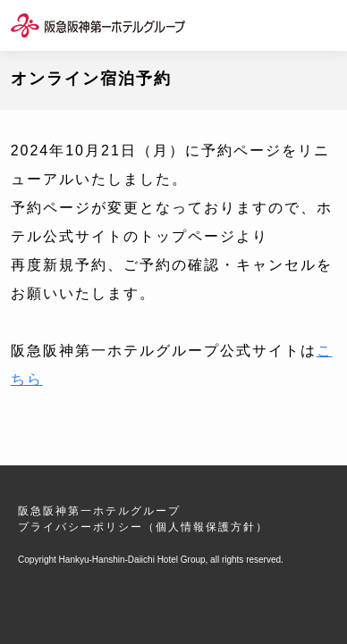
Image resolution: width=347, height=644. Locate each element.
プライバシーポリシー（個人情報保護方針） (143, 527)
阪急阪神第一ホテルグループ (99, 511)
